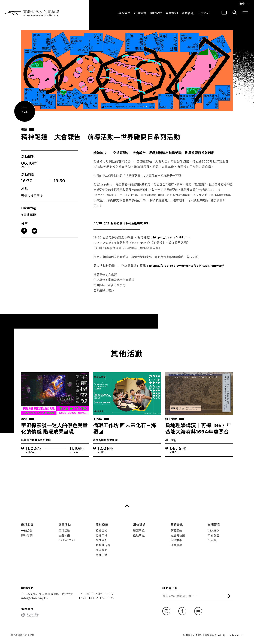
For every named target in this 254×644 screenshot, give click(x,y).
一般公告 (27, 531)
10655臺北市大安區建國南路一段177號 (47, 594)
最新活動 (64, 531)
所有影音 (214, 535)
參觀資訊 (188, 13)
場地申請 (102, 555)
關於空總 (156, 13)
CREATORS (67, 540)
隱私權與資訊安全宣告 (22, 635)
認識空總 (102, 531)
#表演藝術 (29, 215)
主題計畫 (64, 535)
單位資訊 (172, 13)
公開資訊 (102, 540)
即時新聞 (27, 535)
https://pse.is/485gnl (171, 238)
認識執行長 (103, 545)
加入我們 (102, 550)
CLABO (213, 531)
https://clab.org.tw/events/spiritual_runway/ (187, 266)
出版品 (212, 540)
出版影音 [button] (204, 13)
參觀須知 (176, 531)
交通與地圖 (178, 535)
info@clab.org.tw (35, 598)
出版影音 (214, 525)
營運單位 (139, 531)
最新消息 (124, 13)
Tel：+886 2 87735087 (96, 594)
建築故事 (176, 540)
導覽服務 (176, 545)
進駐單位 (139, 535)
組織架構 (102, 535)
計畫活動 (140, 13)
